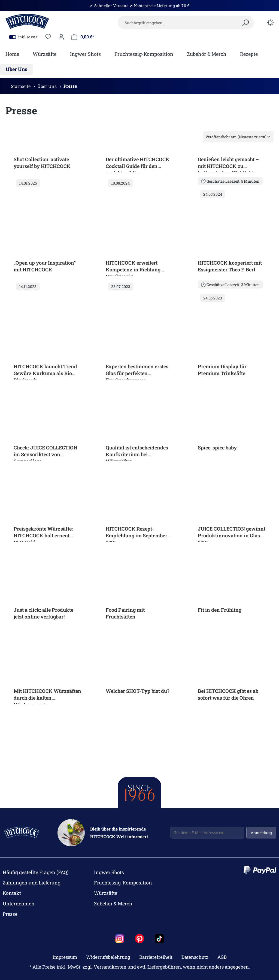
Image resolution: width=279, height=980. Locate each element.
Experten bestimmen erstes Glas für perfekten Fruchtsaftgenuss (137, 371)
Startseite (21, 86)
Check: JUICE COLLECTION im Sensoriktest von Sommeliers (46, 452)
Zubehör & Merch (113, 904)
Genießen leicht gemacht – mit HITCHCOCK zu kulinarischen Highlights (228, 164)
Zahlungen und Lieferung (32, 883)
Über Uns (48, 86)
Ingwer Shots (109, 872)
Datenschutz (195, 957)
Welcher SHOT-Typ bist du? (138, 691)
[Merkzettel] (48, 37)
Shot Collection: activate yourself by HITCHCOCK (42, 163)
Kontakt (12, 893)
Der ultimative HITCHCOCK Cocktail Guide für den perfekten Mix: (138, 164)
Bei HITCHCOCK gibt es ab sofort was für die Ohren (228, 694)
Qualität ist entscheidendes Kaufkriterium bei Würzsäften (137, 452)
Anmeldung (261, 833)
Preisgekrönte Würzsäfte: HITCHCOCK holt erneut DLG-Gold (43, 534)
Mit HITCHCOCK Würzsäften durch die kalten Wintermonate (47, 696)
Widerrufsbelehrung (108, 957)
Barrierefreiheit (156, 957)
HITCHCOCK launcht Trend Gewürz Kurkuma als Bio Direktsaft (45, 371)
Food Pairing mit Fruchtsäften (125, 613)
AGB (222, 957)
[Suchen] (245, 23)
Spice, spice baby (217, 448)
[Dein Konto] (61, 37)
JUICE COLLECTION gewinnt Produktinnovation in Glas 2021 (232, 534)
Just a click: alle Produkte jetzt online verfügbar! (43, 613)
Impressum (65, 957)
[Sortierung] (238, 137)
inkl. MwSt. (24, 37)
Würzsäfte (106, 893)
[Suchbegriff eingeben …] (186, 23)
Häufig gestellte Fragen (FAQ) (36, 872)
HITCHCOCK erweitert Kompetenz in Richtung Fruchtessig (133, 268)
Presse (70, 86)
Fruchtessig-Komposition (123, 883)
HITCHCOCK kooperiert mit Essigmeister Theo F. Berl (230, 266)
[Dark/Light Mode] (270, 23)
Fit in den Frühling (220, 610)
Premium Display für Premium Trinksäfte (222, 370)
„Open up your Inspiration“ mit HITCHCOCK (45, 266)
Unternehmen (19, 904)
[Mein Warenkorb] (83, 37)
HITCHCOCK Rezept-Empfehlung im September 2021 (137, 534)
